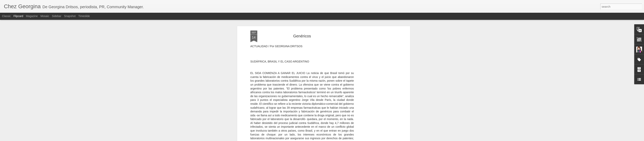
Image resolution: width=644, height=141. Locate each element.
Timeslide (84, 16)
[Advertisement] (375, 69)
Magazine (32, 16)
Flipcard (18, 16)
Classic (6, 16)
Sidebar (57, 16)
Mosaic (45, 16)
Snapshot (70, 16)
